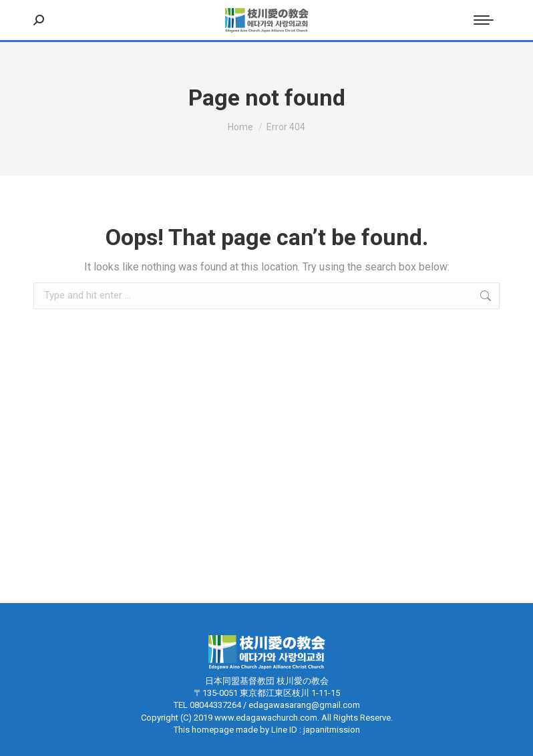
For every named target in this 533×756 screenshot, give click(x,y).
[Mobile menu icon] (484, 20)
